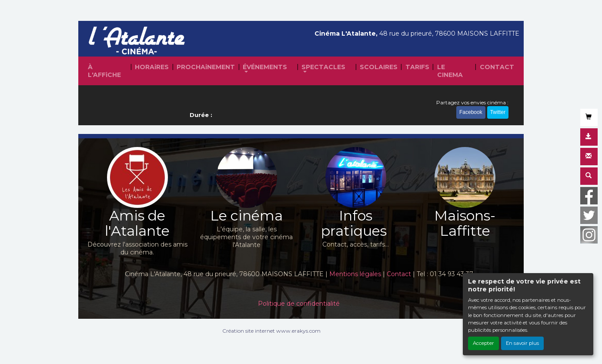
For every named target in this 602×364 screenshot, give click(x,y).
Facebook (471, 112)
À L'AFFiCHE (104, 71)
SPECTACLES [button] (323, 67)
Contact (399, 274)
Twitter (498, 112)
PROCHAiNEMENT (206, 67)
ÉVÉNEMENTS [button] (265, 67)
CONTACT (497, 67)
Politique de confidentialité (299, 304)
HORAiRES (152, 67)
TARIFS (417, 67)
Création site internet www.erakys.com (271, 331)
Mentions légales (355, 274)
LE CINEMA (450, 71)
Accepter (483, 343)
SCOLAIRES (379, 67)
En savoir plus (522, 343)
